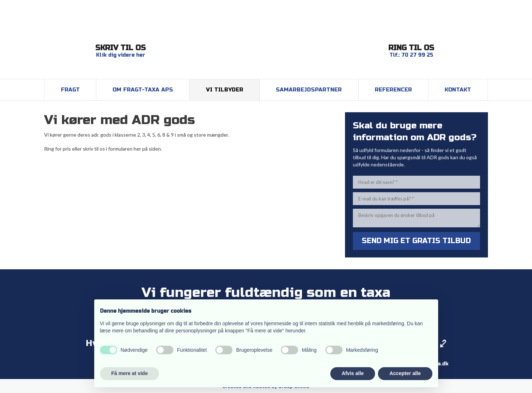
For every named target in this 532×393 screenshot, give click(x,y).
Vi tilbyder (225, 90)
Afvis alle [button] (353, 373)
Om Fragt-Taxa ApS (143, 90)
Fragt (70, 90)
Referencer (393, 90)
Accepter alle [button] (405, 373)
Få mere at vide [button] (130, 373)
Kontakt (458, 90)
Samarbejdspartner (309, 90)
